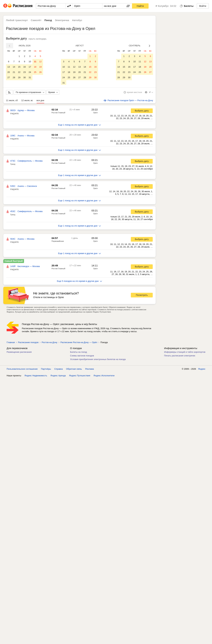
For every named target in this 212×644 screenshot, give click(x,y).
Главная (11, 343)
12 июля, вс (27, 101)
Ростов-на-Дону (49, 343)
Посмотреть (142, 296)
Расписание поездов (28, 343)
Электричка (62, 20)
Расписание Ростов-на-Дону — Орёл (79, 343)
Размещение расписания (19, 353)
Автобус (77, 20)
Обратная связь (74, 370)
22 (19, 72)
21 (14, 72)
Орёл (95, 113)
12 (40, 62)
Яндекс (202, 370)
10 (30, 62)
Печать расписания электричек (180, 356)
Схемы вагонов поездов (82, 356)
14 (14, 67)
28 (14, 77)
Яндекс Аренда (58, 376)
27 (9, 77)
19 (40, 67)
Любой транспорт (17, 20)
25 (35, 72)
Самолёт (36, 20)
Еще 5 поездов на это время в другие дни (80, 282)
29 (19, 77)
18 (35, 67)
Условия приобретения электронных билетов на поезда (98, 360)
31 (30, 77)
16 (25, 67)
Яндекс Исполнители (104, 376)
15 (19, 67)
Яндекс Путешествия (80, 376)
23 (25, 72)
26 (40, 72)
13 (9, 67)
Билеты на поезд (79, 353)
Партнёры (46, 370)
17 (30, 67)
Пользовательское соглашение (22, 370)
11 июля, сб (12, 101)
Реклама (90, 370)
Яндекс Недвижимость (36, 376)
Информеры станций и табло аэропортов (185, 353)
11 (35, 62)
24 (30, 72)
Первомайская (58, 242)
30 (25, 77)
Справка (59, 370)
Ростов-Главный (58, 113)
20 (9, 72)
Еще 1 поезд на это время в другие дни (80, 125)
